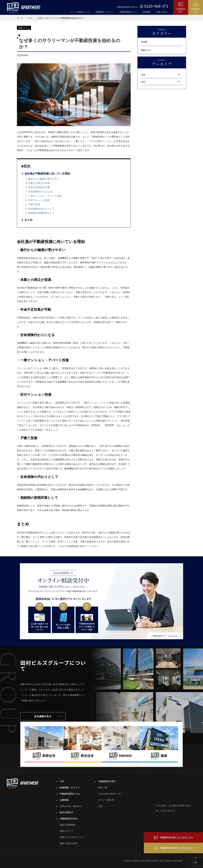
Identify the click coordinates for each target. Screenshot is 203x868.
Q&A (101, 806)
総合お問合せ (66, 812)
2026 (143, 75)
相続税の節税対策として (41, 213)
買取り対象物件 (68, 825)
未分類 (144, 42)
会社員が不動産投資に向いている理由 (47, 174)
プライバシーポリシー (71, 806)
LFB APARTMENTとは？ (111, 794)
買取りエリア (66, 831)
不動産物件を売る (69, 819)
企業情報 (146, 12)
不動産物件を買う (107, 781)
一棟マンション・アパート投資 (45, 196)
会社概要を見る (43, 716)
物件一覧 (103, 787)
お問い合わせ (162, 12)
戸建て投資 (34, 204)
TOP (62, 781)
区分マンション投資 (39, 200)
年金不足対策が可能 (39, 187)
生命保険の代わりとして (41, 209)
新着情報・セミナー (104, 12)
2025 (143, 82)
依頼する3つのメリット (72, 837)
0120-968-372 (156, 6)
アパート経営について (80, 12)
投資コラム (146, 50)
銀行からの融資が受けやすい (44, 179)
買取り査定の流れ (69, 843)
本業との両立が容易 (39, 183)
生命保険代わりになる (40, 192)
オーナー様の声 (106, 800)
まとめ (29, 220)
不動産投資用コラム (128, 12)
